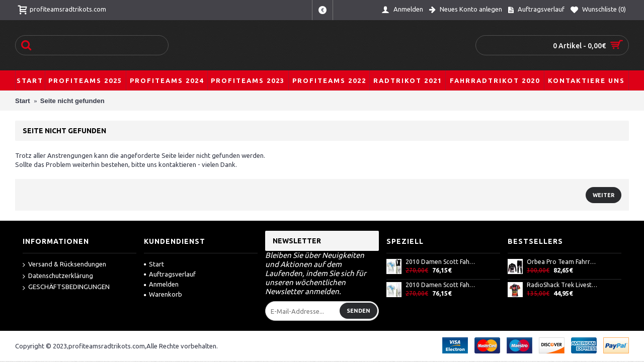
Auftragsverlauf (170, 274)
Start (154, 264)
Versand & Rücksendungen (64, 265)
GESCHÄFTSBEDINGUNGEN (66, 287)
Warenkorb (163, 294)
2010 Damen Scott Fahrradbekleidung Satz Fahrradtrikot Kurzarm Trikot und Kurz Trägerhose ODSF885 (441, 285)
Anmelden (161, 284)
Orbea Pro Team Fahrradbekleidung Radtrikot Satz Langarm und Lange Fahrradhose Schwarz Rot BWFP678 (562, 262)
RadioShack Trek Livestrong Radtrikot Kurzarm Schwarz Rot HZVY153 (562, 285)
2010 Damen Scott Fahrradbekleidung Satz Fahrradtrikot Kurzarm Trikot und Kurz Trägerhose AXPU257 (441, 262)
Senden (358, 311)
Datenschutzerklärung (58, 276)
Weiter (603, 195)
